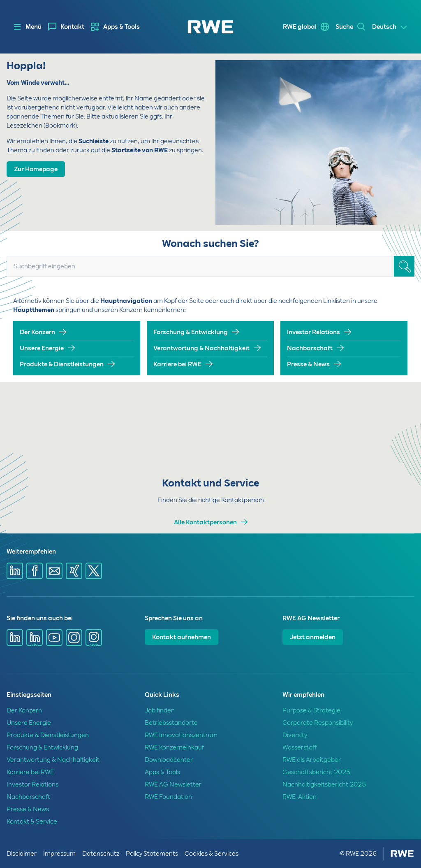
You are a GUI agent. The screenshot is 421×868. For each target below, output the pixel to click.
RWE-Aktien (300, 797)
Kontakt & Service (32, 821)
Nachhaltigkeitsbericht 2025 (324, 784)
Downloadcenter (169, 760)
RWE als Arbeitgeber (312, 760)
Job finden (160, 710)
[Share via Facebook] (35, 571)
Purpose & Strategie (311, 710)
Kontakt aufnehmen (182, 637)
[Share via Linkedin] (15, 571)
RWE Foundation (168, 797)
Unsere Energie (42, 348)
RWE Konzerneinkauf (174, 747)
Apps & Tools (121, 27)
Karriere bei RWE (177, 364)
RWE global (300, 27)
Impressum (59, 854)
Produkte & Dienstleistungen (62, 364)
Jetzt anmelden (313, 637)
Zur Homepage (36, 169)
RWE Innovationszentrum (181, 735)
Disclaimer (22, 854)
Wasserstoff (300, 747)
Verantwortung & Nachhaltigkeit (201, 348)
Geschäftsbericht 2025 (316, 772)
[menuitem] (66, 27)
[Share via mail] (54, 571)
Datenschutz (101, 854)
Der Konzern (37, 332)
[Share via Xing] (74, 571)
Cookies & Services (212, 854)
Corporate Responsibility (318, 723)
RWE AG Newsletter (173, 784)
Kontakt (72, 27)
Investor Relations (313, 332)
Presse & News (308, 364)
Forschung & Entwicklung (191, 332)
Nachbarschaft (310, 348)
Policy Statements (152, 854)
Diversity (295, 735)
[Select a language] (390, 27)
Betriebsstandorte (171, 723)
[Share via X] (94, 571)
